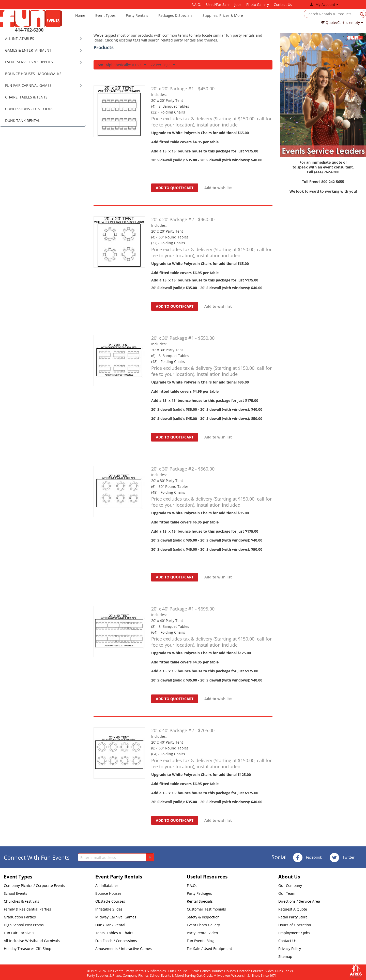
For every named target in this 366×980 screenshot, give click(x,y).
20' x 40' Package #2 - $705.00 (183, 730)
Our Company (290, 885)
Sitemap (285, 956)
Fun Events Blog (200, 941)
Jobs (238, 4)
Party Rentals (137, 15)
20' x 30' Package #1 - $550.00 (183, 338)
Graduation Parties (20, 917)
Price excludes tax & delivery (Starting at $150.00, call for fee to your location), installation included (211, 252)
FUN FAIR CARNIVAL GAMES (28, 85)
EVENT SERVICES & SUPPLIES (29, 62)
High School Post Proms (24, 925)
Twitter (342, 858)
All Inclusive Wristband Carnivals (32, 941)
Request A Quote (293, 909)
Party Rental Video (202, 933)
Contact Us (283, 4)
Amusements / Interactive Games (124, 949)
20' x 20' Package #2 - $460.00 (183, 219)
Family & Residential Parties (27, 909)
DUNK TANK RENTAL (22, 120)
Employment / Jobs (294, 933)
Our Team (287, 893)
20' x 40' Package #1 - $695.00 (183, 609)
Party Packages (199, 893)
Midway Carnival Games (116, 917)
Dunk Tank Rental (110, 925)
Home (80, 15)
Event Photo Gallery (203, 925)
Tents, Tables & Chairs (114, 933)
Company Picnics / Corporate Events (34, 885)
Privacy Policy (290, 949)
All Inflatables (107, 885)
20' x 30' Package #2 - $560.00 (183, 469)
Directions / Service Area (299, 901)
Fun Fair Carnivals (19, 933)
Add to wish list (218, 188)
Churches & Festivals (21, 901)
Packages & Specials (175, 15)
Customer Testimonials (206, 909)
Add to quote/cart (175, 188)
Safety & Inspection (203, 917)
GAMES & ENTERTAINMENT (28, 50)
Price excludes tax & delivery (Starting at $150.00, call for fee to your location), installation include (211, 122)
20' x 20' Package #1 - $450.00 (183, 89)
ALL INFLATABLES (20, 39)
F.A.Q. (196, 4)
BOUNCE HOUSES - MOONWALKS (33, 74)
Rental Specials (200, 901)
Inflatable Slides (109, 909)
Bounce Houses (108, 893)
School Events (16, 893)
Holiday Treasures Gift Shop (28, 949)
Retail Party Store (293, 917)
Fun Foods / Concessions (116, 941)
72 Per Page (163, 65)
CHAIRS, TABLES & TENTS (26, 97)
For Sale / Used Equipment (209, 949)
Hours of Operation (295, 925)
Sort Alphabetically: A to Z (122, 65)
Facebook (307, 858)
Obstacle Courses (110, 901)
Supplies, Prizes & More (223, 15)
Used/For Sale (218, 4)
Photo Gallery (258, 4)
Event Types (105, 15)
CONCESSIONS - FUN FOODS (29, 109)
